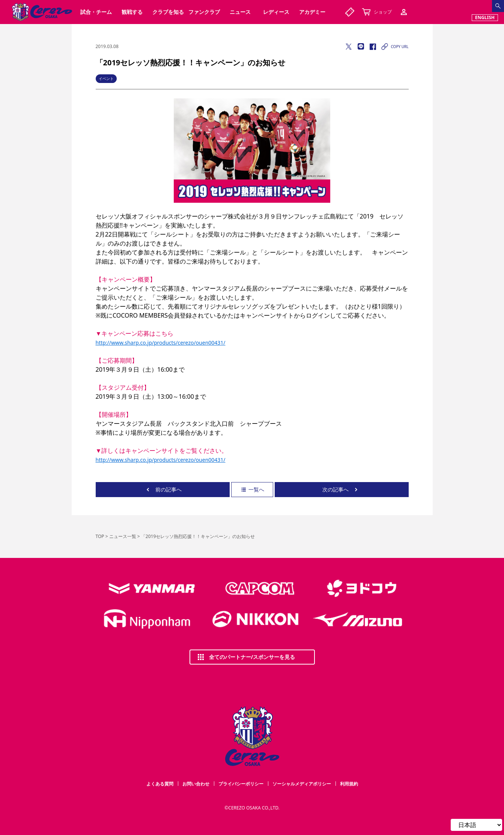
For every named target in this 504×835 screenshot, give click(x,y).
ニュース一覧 (123, 536)
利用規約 (349, 784)
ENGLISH (485, 17)
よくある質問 (160, 784)
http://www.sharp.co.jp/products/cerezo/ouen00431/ (161, 343)
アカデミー (312, 12)
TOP (100, 536)
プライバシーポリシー (241, 784)
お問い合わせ (196, 784)
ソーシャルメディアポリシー (302, 784)
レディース (276, 12)
